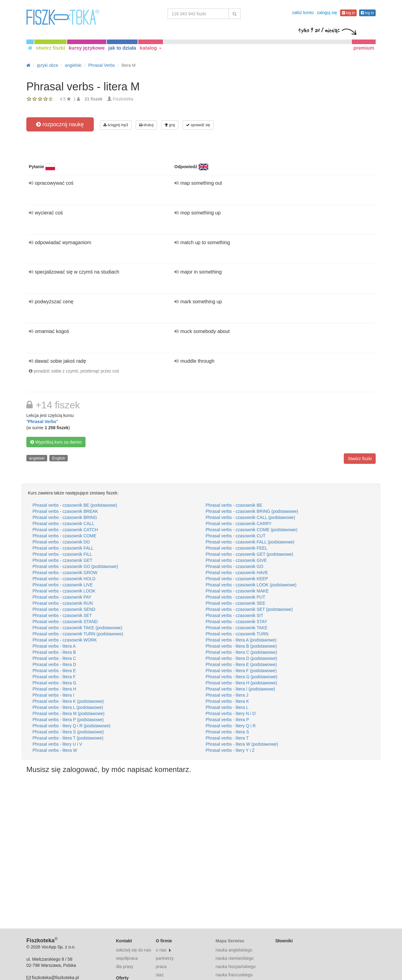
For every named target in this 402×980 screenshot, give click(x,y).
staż (160, 975)
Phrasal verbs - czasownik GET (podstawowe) (249, 554)
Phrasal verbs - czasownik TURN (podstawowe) (78, 634)
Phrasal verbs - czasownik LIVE (63, 585)
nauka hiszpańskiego (235, 967)
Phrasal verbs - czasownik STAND (65, 622)
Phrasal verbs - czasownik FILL (62, 554)
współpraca (127, 958)
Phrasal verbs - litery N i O (231, 713)
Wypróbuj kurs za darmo (56, 442)
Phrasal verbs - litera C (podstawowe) (241, 652)
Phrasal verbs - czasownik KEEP (237, 579)
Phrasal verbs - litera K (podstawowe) (68, 701)
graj (170, 125)
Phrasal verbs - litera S (227, 732)
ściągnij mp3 (116, 125)
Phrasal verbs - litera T (227, 738)
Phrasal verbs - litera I (53, 695)
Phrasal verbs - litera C (54, 658)
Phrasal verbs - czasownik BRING (65, 517)
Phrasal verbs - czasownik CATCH (65, 530)
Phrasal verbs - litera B (54, 652)
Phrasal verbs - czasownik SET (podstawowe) (249, 609)
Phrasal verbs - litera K (227, 701)
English (59, 458)
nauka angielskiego (234, 950)
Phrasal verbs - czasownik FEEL (237, 548)
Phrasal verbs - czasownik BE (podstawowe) (75, 505)
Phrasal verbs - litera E (54, 671)
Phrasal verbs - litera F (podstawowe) (241, 671)
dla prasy (125, 967)
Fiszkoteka (123, 99)
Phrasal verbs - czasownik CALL (63, 524)
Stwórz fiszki (360, 459)
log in (348, 13)
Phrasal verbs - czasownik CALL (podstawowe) (250, 517)
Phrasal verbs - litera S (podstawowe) (68, 732)
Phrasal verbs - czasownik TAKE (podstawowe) (77, 628)
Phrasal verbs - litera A (54, 646)
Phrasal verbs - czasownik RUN (63, 603)
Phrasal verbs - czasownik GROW (65, 573)
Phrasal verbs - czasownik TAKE (237, 628)
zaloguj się (327, 13)
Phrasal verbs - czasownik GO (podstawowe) (75, 566)
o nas (161, 950)
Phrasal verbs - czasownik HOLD (64, 579)
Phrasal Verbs (42, 422)
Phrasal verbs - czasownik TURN (237, 634)
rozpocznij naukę (60, 124)
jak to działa (122, 48)
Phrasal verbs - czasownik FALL (63, 548)
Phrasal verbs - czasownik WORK (65, 640)
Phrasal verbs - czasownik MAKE (237, 591)
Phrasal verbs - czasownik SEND (64, 609)
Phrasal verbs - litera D (54, 664)
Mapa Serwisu (230, 941)
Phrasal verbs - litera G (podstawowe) (241, 677)
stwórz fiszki (50, 48)
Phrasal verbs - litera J (227, 695)
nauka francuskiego (234, 975)
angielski (37, 458)
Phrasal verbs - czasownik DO (61, 542)
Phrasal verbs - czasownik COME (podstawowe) (252, 530)
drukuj (146, 125)
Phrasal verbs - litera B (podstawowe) (241, 646)
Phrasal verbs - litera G (54, 683)
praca (161, 967)
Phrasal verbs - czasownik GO (234, 566)
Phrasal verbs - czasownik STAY (236, 622)
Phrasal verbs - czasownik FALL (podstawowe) (250, 542)
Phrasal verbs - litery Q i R (231, 726)
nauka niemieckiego (234, 958)
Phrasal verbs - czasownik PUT (235, 597)
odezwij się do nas (134, 950)
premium (364, 48)
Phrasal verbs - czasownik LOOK (64, 591)
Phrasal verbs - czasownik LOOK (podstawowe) (251, 585)
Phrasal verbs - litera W (55, 750)
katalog (150, 48)
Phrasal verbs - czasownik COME (64, 536)
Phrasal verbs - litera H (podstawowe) (241, 683)
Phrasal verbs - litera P (227, 720)
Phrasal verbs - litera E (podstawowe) (241, 664)
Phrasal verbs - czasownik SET (62, 615)
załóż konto (303, 13)
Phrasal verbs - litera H (54, 689)
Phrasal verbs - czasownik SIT (234, 615)
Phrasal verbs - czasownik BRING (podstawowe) (252, 511)
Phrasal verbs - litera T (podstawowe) (68, 738)
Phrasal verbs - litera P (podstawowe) (68, 720)
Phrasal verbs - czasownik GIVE (236, 560)
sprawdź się (198, 125)
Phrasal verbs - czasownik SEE (235, 603)
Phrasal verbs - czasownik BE (234, 505)
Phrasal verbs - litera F (54, 677)
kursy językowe (87, 48)
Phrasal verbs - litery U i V (57, 744)
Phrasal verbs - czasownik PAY (62, 597)
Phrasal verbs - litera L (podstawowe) (68, 707)
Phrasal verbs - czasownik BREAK (65, 511)
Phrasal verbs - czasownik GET (62, 560)
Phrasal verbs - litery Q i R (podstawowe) (71, 726)
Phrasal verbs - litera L (227, 707)
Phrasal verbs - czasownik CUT (235, 536)
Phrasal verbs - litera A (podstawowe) (241, 640)
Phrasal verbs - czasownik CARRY (239, 524)
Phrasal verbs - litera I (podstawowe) (240, 689)
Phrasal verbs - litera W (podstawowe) (242, 744)
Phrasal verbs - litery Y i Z (230, 750)
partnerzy (165, 958)
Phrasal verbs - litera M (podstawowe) (68, 713)
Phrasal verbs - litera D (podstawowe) (241, 658)
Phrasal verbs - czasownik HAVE (237, 573)
